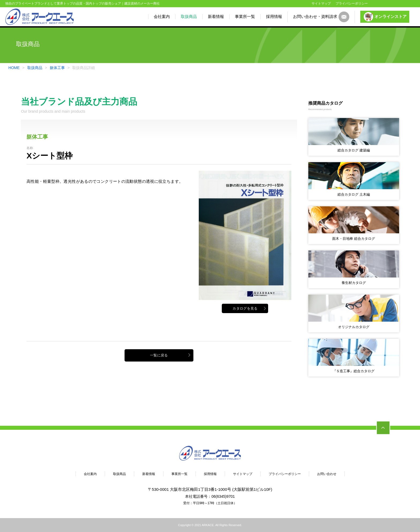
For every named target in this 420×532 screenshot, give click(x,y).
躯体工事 (57, 68)
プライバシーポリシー (352, 3)
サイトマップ (321, 3)
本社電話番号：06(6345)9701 (210, 496)
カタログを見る (245, 308)
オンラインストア (385, 17)
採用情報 (274, 16)
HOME (14, 68)
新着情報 (216, 16)
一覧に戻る (159, 355)
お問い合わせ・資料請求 (321, 17)
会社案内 (162, 16)
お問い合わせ (327, 474)
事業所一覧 (245, 16)
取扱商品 (189, 16)
